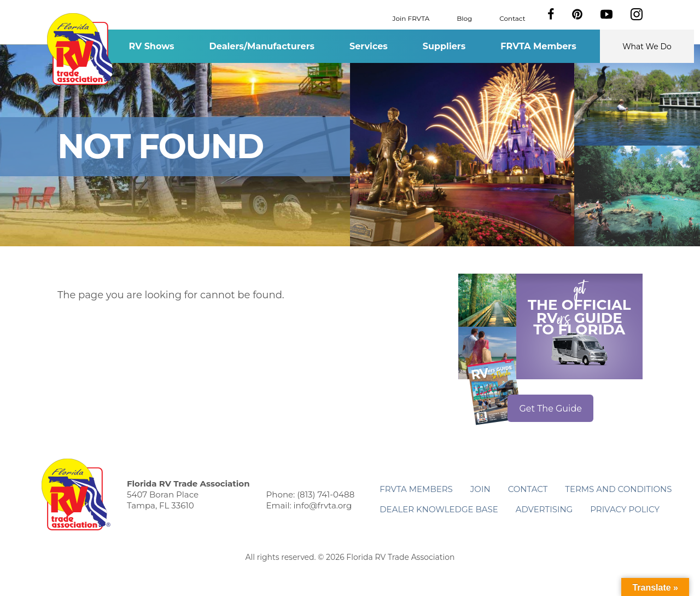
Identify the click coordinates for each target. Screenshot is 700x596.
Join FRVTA (411, 18)
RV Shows (151, 46)
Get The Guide (550, 409)
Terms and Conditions (618, 489)
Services (369, 46)
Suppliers (444, 46)
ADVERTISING (544, 509)
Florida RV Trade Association (81, 49)
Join (480, 489)
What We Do (647, 47)
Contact (512, 18)
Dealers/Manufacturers (262, 46)
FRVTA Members (538, 46)
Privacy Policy (625, 509)
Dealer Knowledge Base (439, 509)
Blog (464, 18)
